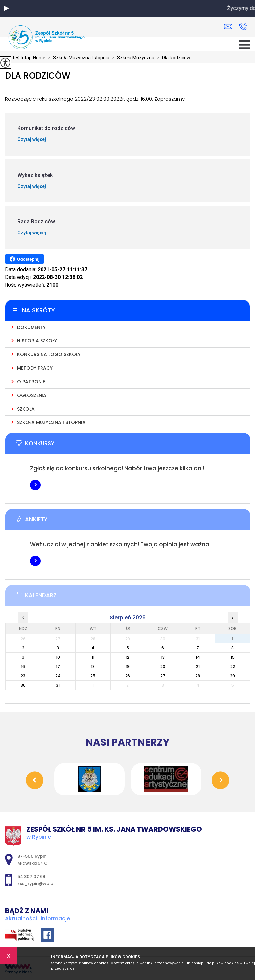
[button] (7, 8)
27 (163, 676)
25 (93, 676)
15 (233, 657)
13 (163, 657)
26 (128, 676)
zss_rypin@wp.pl (228, 26)
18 (93, 667)
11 (93, 657)
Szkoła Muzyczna (132, 58)
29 (233, 676)
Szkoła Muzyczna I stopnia (77, 58)
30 (23, 685)
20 (163, 667)
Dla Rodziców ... (174, 58)
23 (23, 676)
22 (233, 667)
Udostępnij (24, 259)
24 (58, 676)
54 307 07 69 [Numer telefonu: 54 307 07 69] (31, 877)
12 (128, 657)
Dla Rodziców (38, 76)
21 (198, 667)
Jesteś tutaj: (19, 58)
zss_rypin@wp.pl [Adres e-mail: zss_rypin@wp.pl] (36, 884)
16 (23, 667)
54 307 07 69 (243, 26)
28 (198, 676)
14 (198, 657)
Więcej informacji (35, 485)
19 (128, 667)
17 (58, 667)
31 (58, 685)
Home (39, 58)
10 (58, 657)
